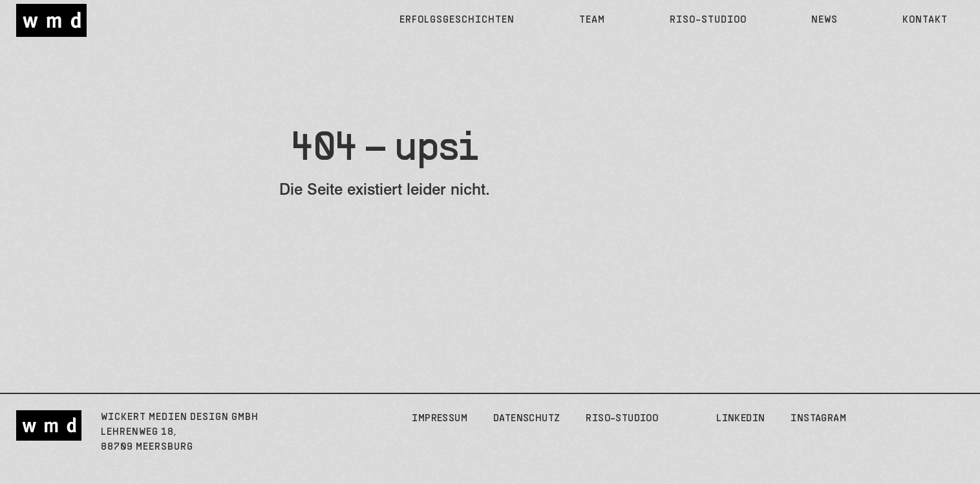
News (825, 20)
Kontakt (925, 20)
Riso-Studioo (708, 20)
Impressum (440, 419)
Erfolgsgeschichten (457, 20)
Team (592, 20)
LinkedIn (740, 419)
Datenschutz (527, 419)
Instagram (818, 419)
